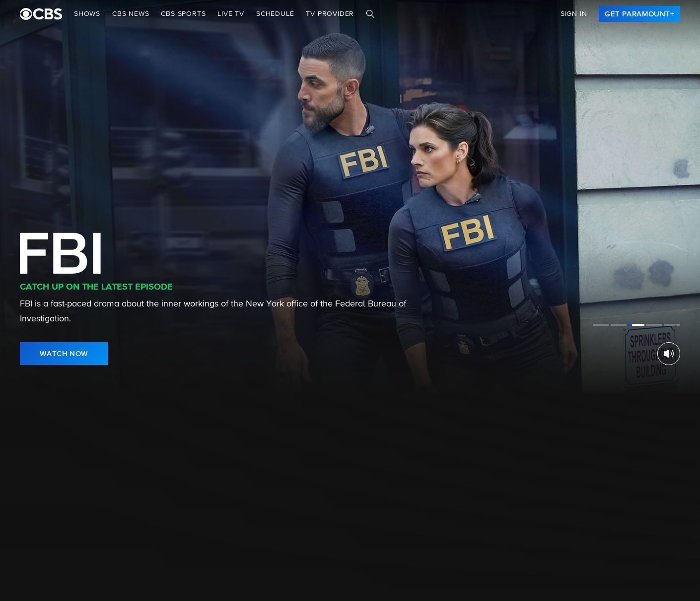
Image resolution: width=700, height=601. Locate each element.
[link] (639, 14)
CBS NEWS (131, 14)
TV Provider (330, 14)
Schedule (275, 14)
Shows (87, 14)
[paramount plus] (41, 14)
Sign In (574, 14)
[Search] (370, 14)
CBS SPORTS (183, 14)
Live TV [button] (231, 14)
